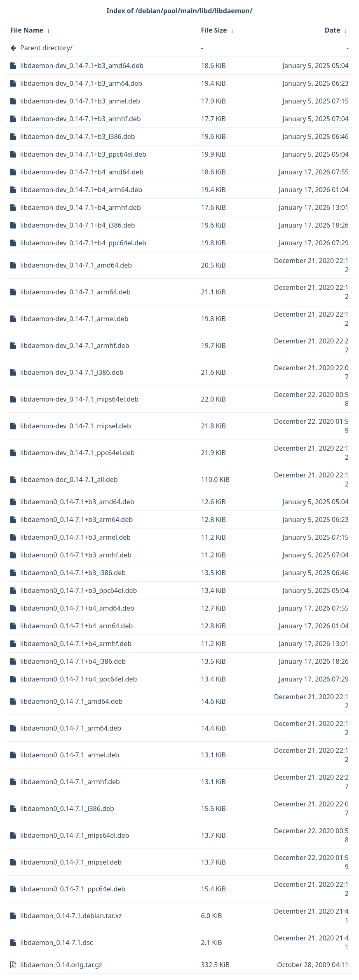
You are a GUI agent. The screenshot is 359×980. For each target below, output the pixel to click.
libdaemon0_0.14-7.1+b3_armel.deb (75, 537)
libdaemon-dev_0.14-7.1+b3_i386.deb (78, 136)
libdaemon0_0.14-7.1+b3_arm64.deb (76, 519)
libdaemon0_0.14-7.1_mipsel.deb (71, 862)
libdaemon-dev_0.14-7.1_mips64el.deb (79, 399)
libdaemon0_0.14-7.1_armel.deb (70, 755)
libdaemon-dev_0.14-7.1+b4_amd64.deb (82, 172)
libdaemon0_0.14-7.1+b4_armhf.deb (76, 644)
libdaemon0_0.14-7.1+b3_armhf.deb (76, 555)
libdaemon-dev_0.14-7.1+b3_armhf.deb (81, 119)
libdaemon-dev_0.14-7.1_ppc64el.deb (77, 453)
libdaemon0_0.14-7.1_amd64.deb (71, 701)
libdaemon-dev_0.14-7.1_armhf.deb (75, 345)
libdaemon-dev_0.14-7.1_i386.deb (72, 372)
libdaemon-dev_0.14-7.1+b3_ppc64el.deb (83, 154)
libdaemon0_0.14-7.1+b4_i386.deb (73, 661)
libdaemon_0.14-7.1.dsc (57, 942)
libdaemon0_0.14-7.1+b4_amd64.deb (77, 608)
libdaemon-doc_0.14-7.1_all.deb (69, 479)
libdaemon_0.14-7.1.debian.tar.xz (71, 916)
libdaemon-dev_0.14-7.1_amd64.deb (76, 265)
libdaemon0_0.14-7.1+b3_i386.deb (73, 573)
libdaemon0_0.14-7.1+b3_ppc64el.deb (79, 590)
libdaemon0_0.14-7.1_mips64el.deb (75, 835)
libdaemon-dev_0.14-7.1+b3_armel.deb (80, 101)
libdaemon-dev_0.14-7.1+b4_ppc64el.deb (83, 243)
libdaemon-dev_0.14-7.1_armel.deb (74, 319)
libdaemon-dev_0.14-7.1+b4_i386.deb (78, 225)
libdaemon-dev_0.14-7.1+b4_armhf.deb (81, 207)
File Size (214, 30)
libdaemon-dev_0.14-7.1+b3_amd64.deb (82, 66)
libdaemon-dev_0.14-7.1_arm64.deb (75, 292)
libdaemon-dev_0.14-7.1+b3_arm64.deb (81, 83)
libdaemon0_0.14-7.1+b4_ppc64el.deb (79, 679)
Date (333, 30)
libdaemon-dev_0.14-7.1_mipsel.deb (76, 426)
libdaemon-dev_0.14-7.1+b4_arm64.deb (81, 190)
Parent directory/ (46, 48)
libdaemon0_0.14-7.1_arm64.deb (71, 728)
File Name (27, 30)
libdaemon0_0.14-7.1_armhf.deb (70, 782)
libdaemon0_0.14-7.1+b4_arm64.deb (76, 626)
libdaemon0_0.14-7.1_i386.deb (67, 808)
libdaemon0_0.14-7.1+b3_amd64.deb (77, 502)
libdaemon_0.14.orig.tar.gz (61, 965)
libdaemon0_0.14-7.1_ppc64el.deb (73, 889)
